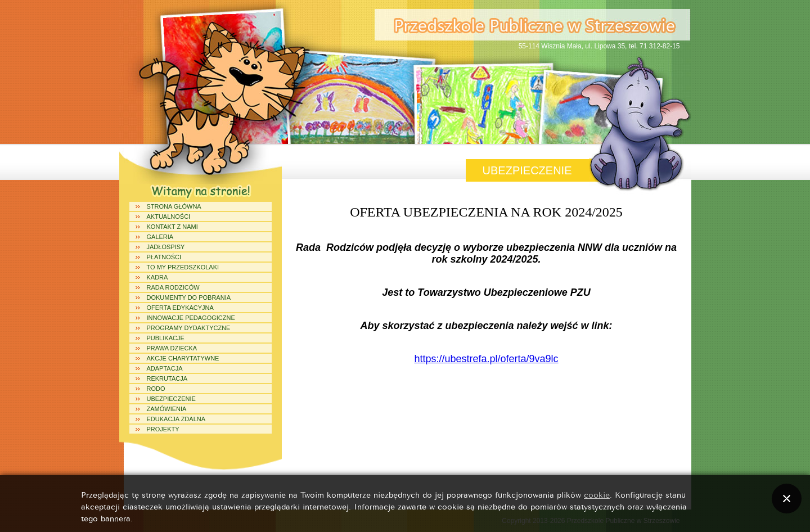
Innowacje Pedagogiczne (191, 318)
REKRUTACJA (167, 378)
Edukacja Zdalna (176, 419)
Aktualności (169, 217)
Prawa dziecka (172, 348)
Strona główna (174, 206)
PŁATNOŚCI (164, 257)
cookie (597, 494)
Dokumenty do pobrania (189, 297)
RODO (156, 389)
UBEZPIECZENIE (171, 399)
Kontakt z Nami (172, 227)
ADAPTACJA (165, 368)
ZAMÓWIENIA (167, 409)
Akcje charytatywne (183, 358)
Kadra (157, 277)
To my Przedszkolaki (183, 267)
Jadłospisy (166, 247)
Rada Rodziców (173, 287)
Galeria (160, 237)
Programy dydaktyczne (189, 328)
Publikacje (166, 338)
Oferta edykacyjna (180, 308)
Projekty (163, 429)
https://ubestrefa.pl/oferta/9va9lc (486, 359)
